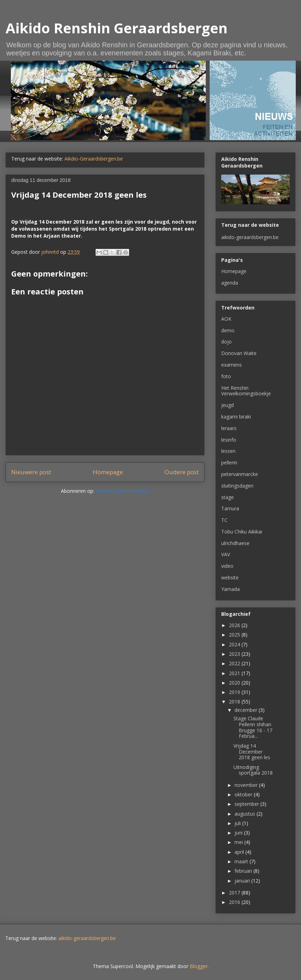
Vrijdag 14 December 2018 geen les (252, 752)
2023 (235, 654)
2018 (235, 702)
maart (242, 861)
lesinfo (229, 440)
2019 (235, 692)
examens (232, 365)
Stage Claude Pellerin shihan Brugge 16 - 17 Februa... (253, 727)
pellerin (229, 462)
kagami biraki (236, 417)
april (240, 852)
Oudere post (182, 472)
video (227, 566)
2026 (235, 625)
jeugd (227, 405)
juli (238, 823)
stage (227, 497)
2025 (235, 635)
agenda (230, 283)
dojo (226, 342)
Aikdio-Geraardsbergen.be (94, 159)
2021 (235, 673)
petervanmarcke (240, 474)
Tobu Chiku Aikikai (242, 532)
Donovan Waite (239, 353)
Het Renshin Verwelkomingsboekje (246, 391)
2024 (235, 644)
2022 (235, 663)
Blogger (199, 966)
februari (244, 871)
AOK (226, 319)
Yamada (230, 589)
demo (228, 330)
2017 (235, 893)
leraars (229, 428)
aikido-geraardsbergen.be (250, 237)
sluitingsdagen (237, 486)
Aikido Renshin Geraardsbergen (117, 28)
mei (239, 842)
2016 (235, 902)
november (247, 785)
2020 (235, 683)
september (247, 804)
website (230, 577)
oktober (244, 794)
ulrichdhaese (235, 543)
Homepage (108, 472)
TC (224, 520)
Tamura (230, 508)
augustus (246, 814)
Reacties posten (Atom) (122, 491)
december (247, 710)
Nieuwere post (31, 472)
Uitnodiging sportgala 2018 (253, 770)
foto (226, 376)
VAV (226, 554)
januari (243, 881)
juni (239, 833)
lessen (228, 451)
